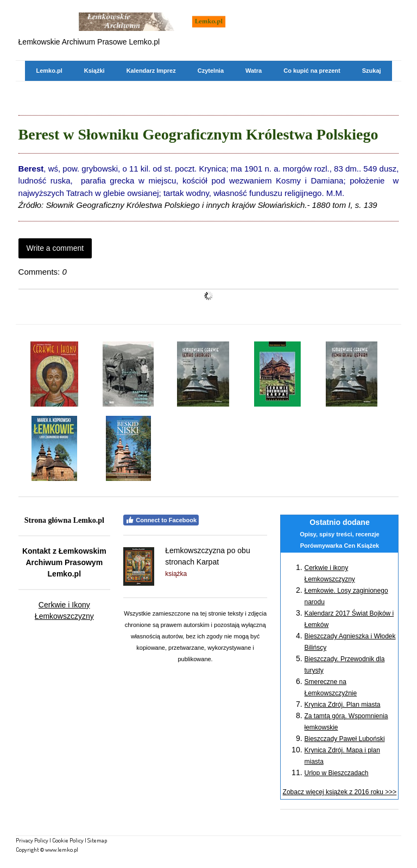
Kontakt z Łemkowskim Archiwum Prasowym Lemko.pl (64, 562)
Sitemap (97, 840)
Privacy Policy (32, 840)
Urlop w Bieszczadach (336, 773)
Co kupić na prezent (312, 71)
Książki (94, 71)
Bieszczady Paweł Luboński (344, 739)
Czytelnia (211, 71)
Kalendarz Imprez (151, 71)
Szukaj (372, 71)
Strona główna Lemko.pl (64, 520)
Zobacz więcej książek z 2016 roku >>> (340, 792)
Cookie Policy (68, 840)
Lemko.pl (49, 71)
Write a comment (55, 248)
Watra (254, 71)
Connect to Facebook (161, 520)
